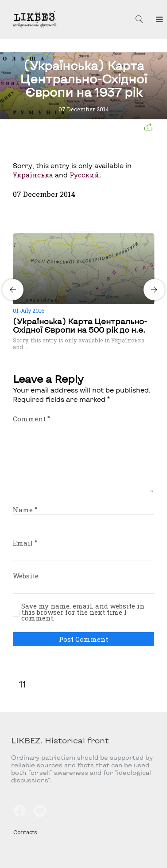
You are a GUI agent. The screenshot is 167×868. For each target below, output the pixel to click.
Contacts (25, 832)
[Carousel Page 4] (92, 232)
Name (25, 510)
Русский (84, 175)
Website (26, 576)
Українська (33, 175)
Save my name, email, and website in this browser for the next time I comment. (83, 612)
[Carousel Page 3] (86, 232)
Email (25, 543)
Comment (31, 419)
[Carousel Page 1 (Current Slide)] (76, 232)
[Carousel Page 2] (81, 232)
